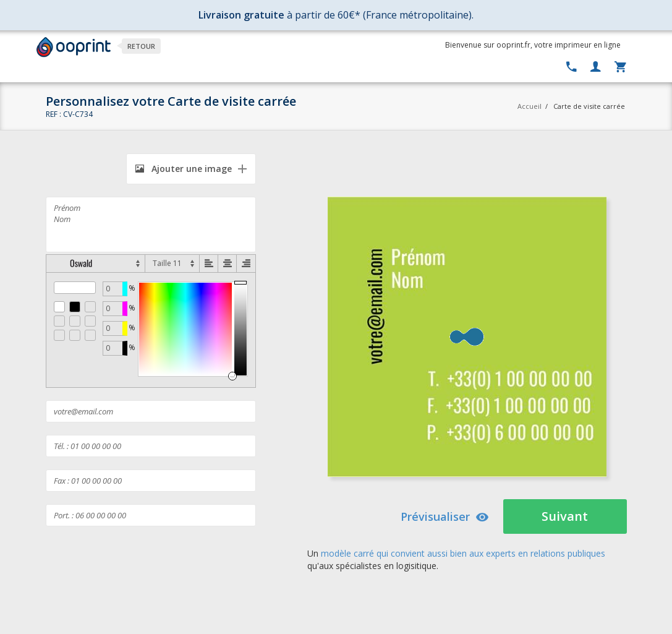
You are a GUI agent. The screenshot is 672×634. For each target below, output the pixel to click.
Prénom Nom (151, 225)
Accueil (530, 106)
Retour (141, 46)
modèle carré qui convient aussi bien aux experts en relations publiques (463, 553)
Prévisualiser (445, 516)
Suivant (565, 516)
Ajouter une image (184, 169)
